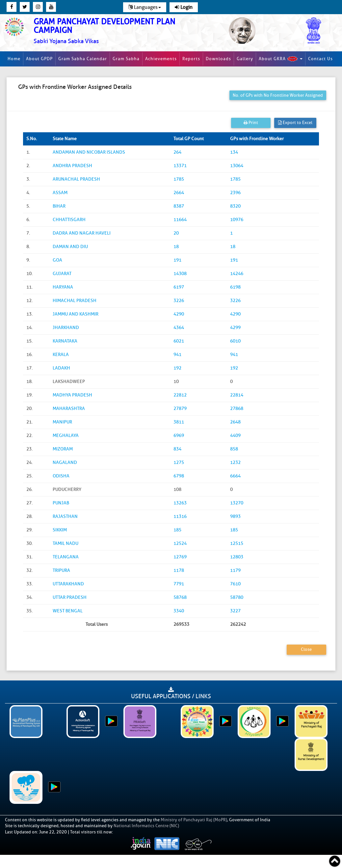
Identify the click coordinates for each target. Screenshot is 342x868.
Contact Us (320, 59)
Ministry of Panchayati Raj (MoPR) (194, 820)
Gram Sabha (126, 59)
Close (306, 649)
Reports (191, 59)
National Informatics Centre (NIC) (146, 826)
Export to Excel (295, 123)
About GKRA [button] (281, 59)
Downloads (218, 59)
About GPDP (39, 59)
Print (251, 123)
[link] (114, 31)
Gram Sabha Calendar (83, 59)
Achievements (161, 59)
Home (14, 59)
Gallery (245, 59)
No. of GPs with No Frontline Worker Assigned (278, 95)
